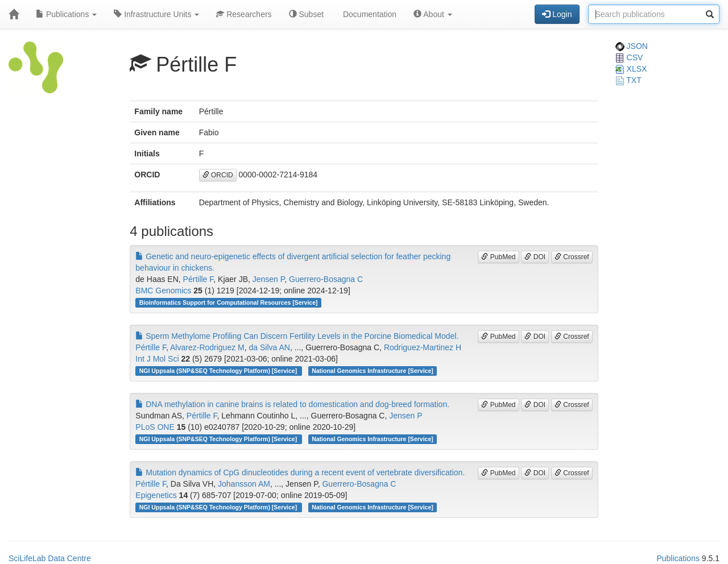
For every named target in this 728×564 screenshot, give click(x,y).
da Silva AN (270, 347)
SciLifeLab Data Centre (50, 558)
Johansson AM (244, 484)
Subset (306, 14)
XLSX (631, 69)
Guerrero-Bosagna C (326, 279)
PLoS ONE (155, 427)
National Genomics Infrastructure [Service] (373, 371)
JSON (632, 46)
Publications (66, 14)
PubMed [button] (498, 257)
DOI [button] (535, 257)
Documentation (369, 14)
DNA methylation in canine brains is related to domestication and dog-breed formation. (292, 404)
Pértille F (198, 279)
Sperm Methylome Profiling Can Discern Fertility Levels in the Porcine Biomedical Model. (297, 336)
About (433, 14)
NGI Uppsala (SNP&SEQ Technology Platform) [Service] (219, 371)
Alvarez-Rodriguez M (207, 347)
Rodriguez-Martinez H (423, 347)
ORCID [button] (218, 175)
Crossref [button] (572, 257)
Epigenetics (156, 495)
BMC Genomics (163, 291)
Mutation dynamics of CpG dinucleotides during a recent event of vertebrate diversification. (300, 472)
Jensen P (269, 279)
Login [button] (557, 14)
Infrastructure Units (156, 14)
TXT (628, 80)
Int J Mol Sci (157, 359)
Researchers (244, 14)
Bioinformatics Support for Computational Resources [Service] (229, 302)
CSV (629, 57)
